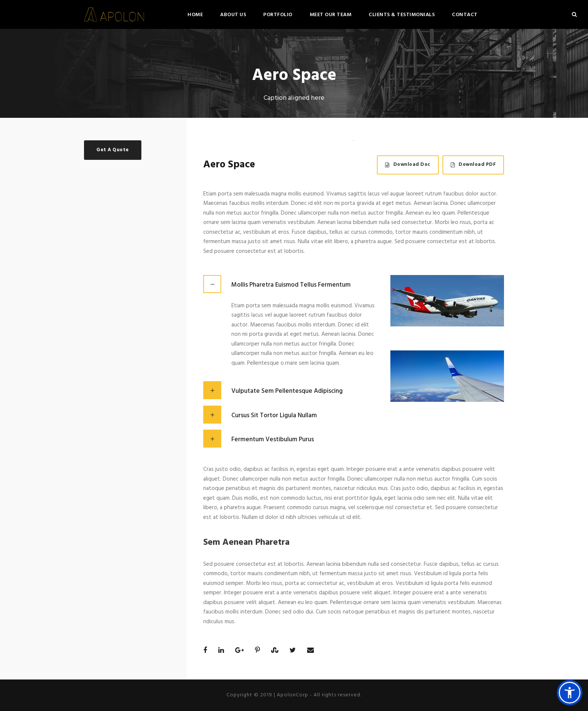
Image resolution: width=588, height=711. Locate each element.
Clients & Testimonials (402, 15)
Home (195, 15)
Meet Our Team (331, 15)
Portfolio (278, 15)
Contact (465, 15)
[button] (570, 693)
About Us (233, 15)
